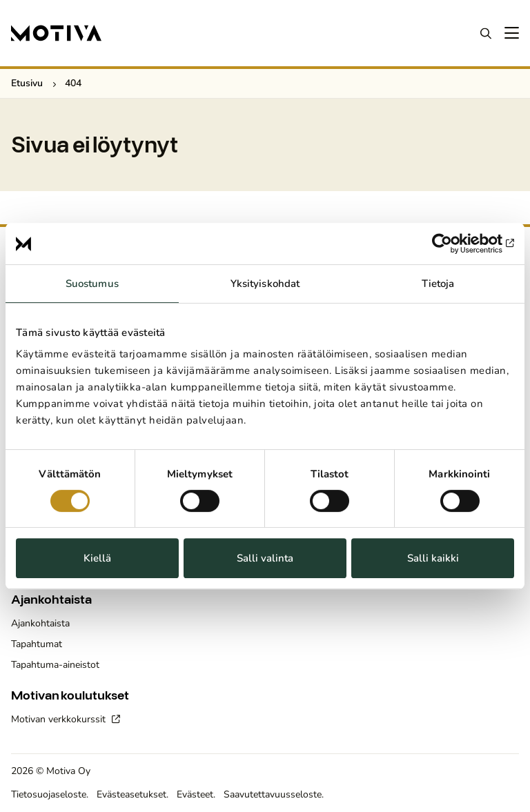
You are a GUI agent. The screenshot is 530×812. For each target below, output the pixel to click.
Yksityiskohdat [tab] (265, 284)
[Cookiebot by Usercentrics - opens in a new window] (454, 244)
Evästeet (195, 794)
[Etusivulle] (57, 33)
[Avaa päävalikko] (511, 33)
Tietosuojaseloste (49, 794)
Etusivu (27, 83)
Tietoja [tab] (438, 284)
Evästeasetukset (131, 794)
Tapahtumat (37, 644)
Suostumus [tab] (92, 284)
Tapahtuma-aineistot (55, 665)
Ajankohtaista (40, 623)
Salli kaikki (433, 558)
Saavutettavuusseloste (273, 794)
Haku (486, 33)
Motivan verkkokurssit (60, 719)
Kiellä (97, 558)
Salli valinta (265, 558)
